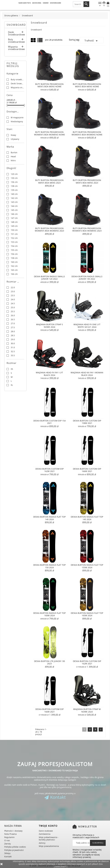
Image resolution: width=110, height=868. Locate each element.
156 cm (14, 254)
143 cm (14, 202)
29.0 (13, 339)
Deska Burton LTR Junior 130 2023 (49, 662)
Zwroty (8, 844)
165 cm (14, 270)
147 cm (14, 218)
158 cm (14, 258)
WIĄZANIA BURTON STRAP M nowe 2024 (87, 710)
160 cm (14, 262)
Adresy (42, 843)
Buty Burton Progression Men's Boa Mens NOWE (49, 85)
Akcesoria (37, 3)
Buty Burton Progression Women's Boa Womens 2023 (49, 230)
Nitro (13, 161)
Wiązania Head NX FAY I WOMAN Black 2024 (87, 374)
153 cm (14, 242)
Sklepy (7, 853)
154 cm (14, 246)
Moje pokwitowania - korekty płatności (49, 839)
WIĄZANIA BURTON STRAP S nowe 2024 (49, 326)
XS (12, 369)
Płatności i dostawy (13, 831)
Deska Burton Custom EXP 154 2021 (49, 422)
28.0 (13, 331)
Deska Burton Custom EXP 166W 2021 (87, 470)
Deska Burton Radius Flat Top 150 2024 (49, 566)
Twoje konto (48, 826)
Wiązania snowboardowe (16, 48)
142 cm (14, 198)
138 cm (14, 186)
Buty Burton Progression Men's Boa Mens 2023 (49, 181)
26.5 (13, 319)
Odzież (46, 3)
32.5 (13, 351)
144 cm (14, 206)
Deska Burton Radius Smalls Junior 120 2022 (49, 278)
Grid (33, 40)
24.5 (13, 303)
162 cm (14, 266)
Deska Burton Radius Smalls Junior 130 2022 (87, 278)
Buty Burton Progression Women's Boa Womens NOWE (49, 133)
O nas (7, 840)
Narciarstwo (25, 3)
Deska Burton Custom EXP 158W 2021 (87, 422)
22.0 (13, 287)
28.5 (13, 335)
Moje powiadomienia (49, 846)
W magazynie (17, 118)
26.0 (13, 315)
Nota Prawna (10, 834)
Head (13, 157)
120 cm (14, 174)
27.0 (13, 323)
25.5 (13, 311)
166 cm (14, 274)
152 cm (14, 238)
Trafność (92, 41)
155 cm (14, 250)
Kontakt (58, 797)
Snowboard (55, 3)
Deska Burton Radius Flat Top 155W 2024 (87, 566)
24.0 (13, 299)
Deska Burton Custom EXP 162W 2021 (49, 470)
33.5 (13, 355)
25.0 (13, 307)
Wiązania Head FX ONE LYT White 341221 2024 (87, 326)
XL (12, 385)
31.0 (13, 347)
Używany (15, 139)
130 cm (14, 178)
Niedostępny (17, 122)
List (40, 41)
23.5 (13, 295)
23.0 (13, 291)
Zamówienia (45, 834)
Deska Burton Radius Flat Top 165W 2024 (87, 614)
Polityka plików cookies (15, 847)
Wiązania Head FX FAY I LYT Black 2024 (49, 374)
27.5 (13, 327)
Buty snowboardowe (16, 41)
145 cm (14, 210)
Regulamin (9, 837)
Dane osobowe (46, 831)
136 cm (14, 182)
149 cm (14, 226)
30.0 (13, 343)
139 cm (14, 190)
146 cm (14, 214)
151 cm (14, 234)
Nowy (13, 135)
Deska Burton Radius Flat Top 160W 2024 (49, 614)
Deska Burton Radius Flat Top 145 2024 (87, 518)
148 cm (14, 222)
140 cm (14, 194)
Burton (14, 153)
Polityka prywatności (14, 850)
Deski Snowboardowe (16, 34)
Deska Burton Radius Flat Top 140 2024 (49, 518)
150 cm (14, 230)
